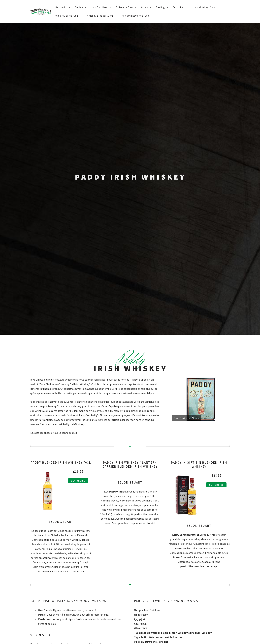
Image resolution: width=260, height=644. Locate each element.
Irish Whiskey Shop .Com (135, 16)
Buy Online (78, 481)
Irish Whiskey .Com (204, 7)
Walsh (145, 7)
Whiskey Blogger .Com (100, 16)
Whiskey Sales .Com (67, 16)
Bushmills (61, 7)
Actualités (179, 7)
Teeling (160, 7)
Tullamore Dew (124, 7)
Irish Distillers (99, 7)
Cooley (79, 7)
